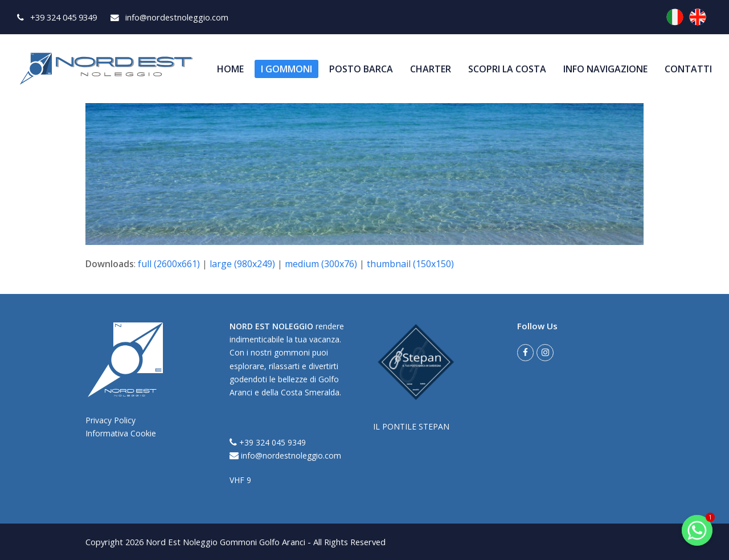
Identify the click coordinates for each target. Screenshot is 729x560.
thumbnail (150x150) (410, 264)
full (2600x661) (169, 264)
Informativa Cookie (121, 433)
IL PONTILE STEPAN (411, 426)
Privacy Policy (110, 420)
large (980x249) (242, 264)
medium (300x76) (321, 264)
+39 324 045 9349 (268, 442)
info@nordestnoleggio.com (285, 455)
